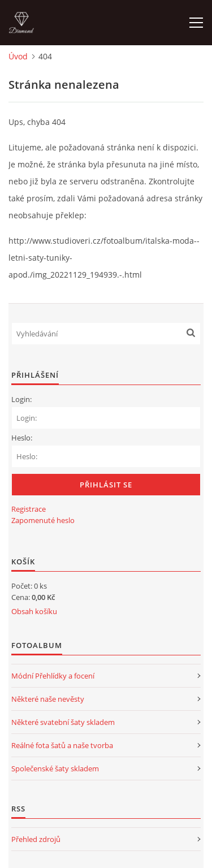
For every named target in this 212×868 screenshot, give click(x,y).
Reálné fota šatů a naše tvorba (62, 745)
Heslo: (22, 438)
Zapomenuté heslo (43, 520)
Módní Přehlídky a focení (53, 676)
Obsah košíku (34, 611)
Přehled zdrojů (36, 839)
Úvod (18, 56)
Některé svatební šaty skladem (63, 722)
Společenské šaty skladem (55, 768)
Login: (21, 399)
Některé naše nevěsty (48, 699)
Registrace (29, 509)
